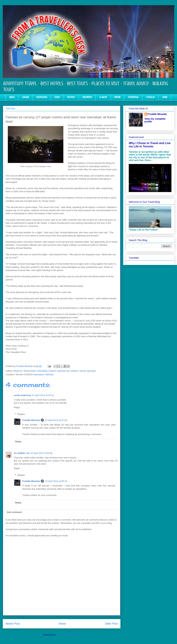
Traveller (150, 97)
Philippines (87, 97)
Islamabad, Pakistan (43, 374)
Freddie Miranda (31, 420)
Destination (42, 97)
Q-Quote (103, 97)
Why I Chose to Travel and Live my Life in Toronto (150, 145)
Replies (21, 414)
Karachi (52, 371)
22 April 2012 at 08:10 (56, 481)
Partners (71, 97)
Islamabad (42, 371)
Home (165, 97)
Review (117, 97)
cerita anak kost (22, 395)
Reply (17, 407)
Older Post (111, 624)
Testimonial (133, 97)
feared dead (30, 371)
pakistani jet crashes (68, 371)
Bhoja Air (18, 371)
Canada (26, 97)
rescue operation (88, 371)
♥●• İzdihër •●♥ (22, 453)
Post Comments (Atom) (68, 635)
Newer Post (13, 624)
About (12, 97)
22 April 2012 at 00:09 (41, 453)
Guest (57, 97)
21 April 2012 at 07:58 (56, 420)
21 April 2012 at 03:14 (43, 395)
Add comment (14, 512)
